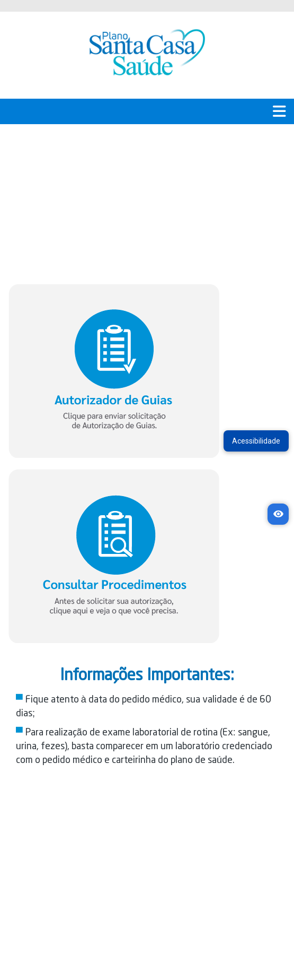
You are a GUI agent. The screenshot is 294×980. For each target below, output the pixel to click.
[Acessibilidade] (278, 514)
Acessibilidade (256, 441)
